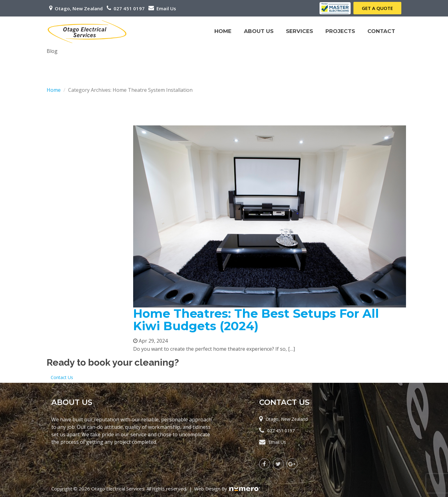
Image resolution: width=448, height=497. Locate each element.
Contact (381, 31)
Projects (340, 31)
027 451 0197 (129, 8)
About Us (259, 31)
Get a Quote (377, 8)
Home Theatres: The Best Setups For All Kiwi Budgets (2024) (256, 320)
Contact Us (62, 377)
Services (301, 37)
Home (223, 31)
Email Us (166, 8)
